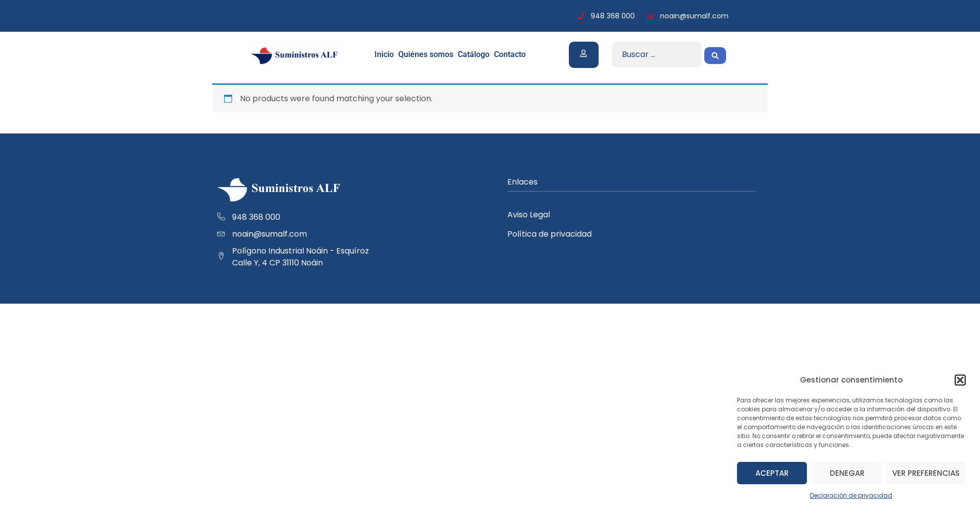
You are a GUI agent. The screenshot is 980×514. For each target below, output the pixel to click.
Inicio (384, 54)
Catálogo (474, 54)
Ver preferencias (926, 473)
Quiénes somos (426, 54)
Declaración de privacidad (851, 495)
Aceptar (772, 473)
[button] (960, 380)
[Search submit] (715, 55)
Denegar (847, 473)
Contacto (510, 54)
